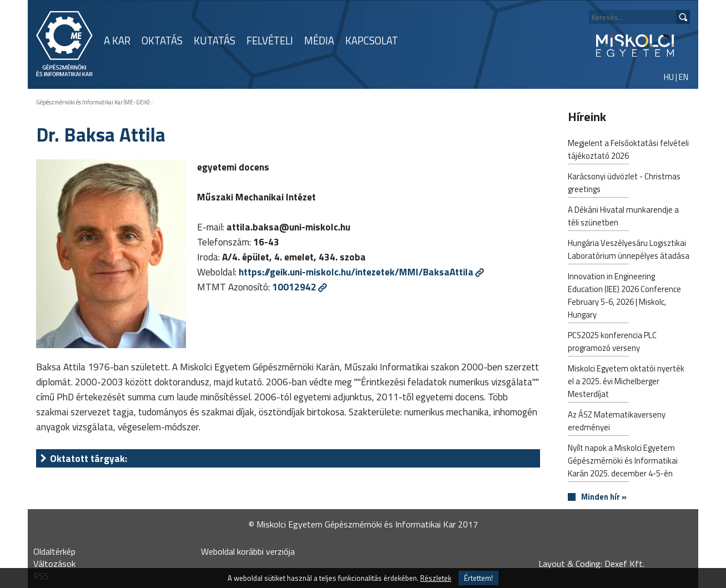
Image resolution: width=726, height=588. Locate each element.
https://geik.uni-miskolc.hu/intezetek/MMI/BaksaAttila (356, 272)
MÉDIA (319, 41)
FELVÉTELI (270, 41)
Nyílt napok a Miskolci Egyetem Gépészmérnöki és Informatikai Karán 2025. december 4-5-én (623, 462)
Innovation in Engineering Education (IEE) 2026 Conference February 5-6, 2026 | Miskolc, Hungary (624, 296)
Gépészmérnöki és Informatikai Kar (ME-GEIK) (93, 102)
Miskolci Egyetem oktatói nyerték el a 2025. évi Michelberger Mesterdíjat (626, 382)
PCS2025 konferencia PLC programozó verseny (612, 343)
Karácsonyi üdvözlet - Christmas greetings (624, 184)
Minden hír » (604, 497)
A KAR (117, 41)
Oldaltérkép (54, 551)
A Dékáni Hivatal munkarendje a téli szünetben (623, 217)
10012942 (294, 287)
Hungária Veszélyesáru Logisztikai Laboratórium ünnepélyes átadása (629, 250)
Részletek (436, 578)
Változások (54, 564)
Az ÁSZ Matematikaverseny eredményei (617, 422)
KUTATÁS (215, 41)
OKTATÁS (162, 41)
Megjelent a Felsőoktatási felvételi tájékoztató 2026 (628, 150)
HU (669, 77)
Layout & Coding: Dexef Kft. (591, 564)
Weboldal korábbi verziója (248, 551)
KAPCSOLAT (372, 41)
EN (684, 77)
